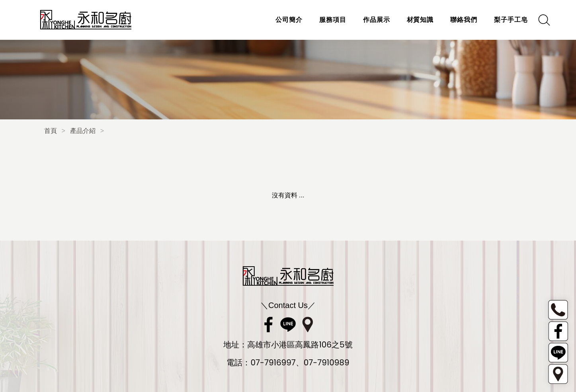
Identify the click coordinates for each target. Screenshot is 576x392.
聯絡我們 (464, 20)
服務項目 (333, 20)
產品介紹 (83, 131)
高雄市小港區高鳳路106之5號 (300, 345)
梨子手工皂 (511, 20)
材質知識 (420, 20)
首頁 (51, 131)
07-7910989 (327, 363)
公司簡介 (289, 20)
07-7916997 (273, 363)
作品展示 (377, 20)
